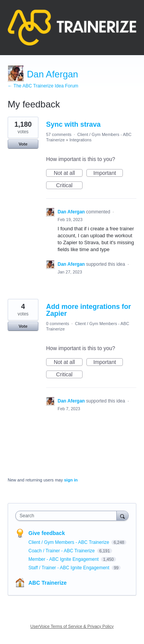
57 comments (59, 134)
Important (108, 173)
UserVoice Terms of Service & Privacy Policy (72, 626)
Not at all (68, 173)
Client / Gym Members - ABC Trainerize (69, 542)
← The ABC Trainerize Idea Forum (43, 86)
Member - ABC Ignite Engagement (64, 559)
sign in (71, 480)
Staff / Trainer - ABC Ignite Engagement (70, 568)
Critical (69, 186)
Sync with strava (73, 124)
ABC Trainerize (48, 583)
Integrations (80, 140)
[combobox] (68, 516)
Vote (23, 144)
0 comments (58, 324)
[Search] (122, 516)
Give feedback (47, 533)
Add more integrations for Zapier (89, 310)
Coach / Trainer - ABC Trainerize (62, 551)
